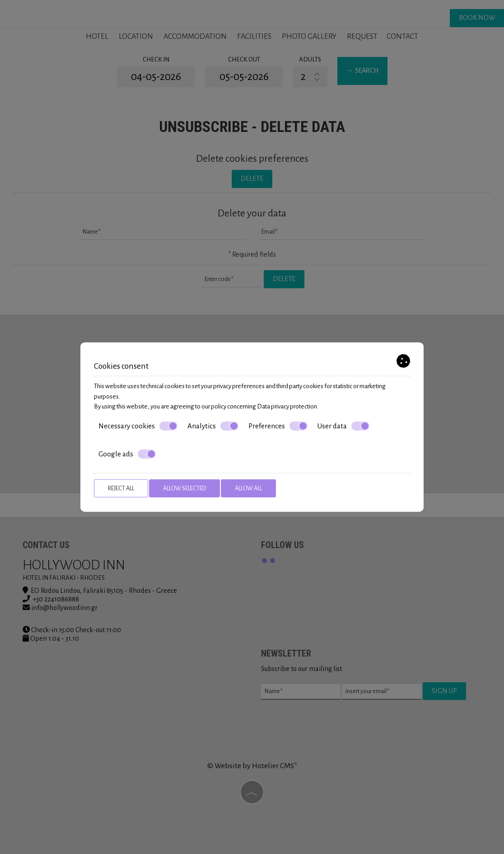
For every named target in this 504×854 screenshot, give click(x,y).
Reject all (121, 488)
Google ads (127, 454)
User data (343, 426)
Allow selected (184, 488)
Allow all (248, 488)
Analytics (213, 426)
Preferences (278, 426)
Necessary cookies (138, 426)
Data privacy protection (287, 406)
